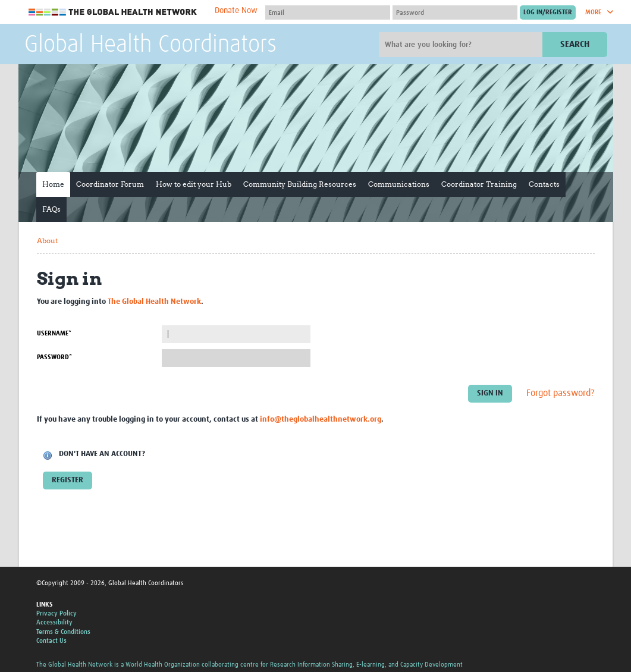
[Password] (455, 12)
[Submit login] (548, 12)
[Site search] (462, 45)
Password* (54, 357)
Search (575, 44)
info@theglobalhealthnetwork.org (321, 420)
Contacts (544, 184)
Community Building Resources (300, 184)
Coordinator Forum (110, 184)
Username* (54, 333)
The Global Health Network (113, 12)
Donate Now (236, 11)
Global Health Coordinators (150, 45)
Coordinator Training (479, 184)
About (47, 241)
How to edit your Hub (194, 184)
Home (53, 184)
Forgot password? (561, 393)
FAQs (51, 209)
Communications (399, 184)
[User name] (328, 12)
